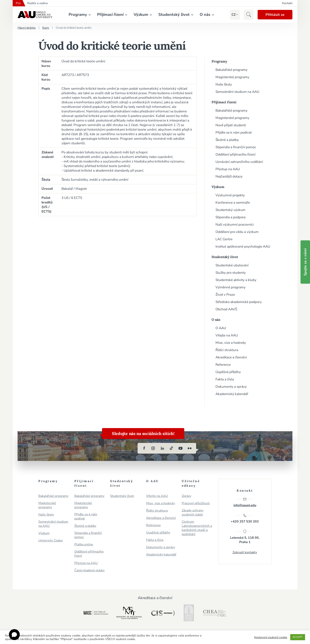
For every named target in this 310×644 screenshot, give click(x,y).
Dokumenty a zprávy (231, 387)
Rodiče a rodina (37, 3)
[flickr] (190, 448)
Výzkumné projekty (230, 195)
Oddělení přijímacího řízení (235, 154)
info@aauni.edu (245, 502)
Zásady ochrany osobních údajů (193, 513)
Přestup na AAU (228, 169)
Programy (78, 15)
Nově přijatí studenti (231, 125)
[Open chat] (14, 635)
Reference (223, 365)
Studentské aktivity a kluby (236, 280)
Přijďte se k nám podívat (234, 133)
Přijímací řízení (110, 15)
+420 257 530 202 (245, 519)
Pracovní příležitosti (196, 503)
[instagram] (153, 448)
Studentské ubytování (232, 265)
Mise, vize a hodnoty (231, 343)
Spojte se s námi (305, 262)
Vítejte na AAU (227, 335)
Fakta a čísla (225, 379)
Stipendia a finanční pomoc (236, 147)
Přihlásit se (275, 15)
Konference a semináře (233, 203)
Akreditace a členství (231, 357)
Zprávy (186, 496)
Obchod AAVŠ (226, 309)
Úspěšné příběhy (228, 372)
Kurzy (46, 28)
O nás (205, 15)
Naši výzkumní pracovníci (235, 225)
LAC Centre (224, 239)
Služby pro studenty (231, 273)
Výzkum (141, 15)
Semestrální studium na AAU (237, 92)
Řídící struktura (227, 350)
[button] (234, 15)
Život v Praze (225, 295)
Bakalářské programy (232, 70)
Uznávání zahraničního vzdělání (239, 162)
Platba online (84, 545)
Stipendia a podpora (231, 217)
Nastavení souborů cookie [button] (271, 637)
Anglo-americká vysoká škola (35, 15)
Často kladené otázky (89, 570)
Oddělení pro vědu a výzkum (237, 232)
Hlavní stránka (27, 28)
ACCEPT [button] (298, 637)
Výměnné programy (231, 287)
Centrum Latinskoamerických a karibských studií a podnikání (197, 528)
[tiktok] (171, 448)
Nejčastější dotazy (229, 176)
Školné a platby (227, 140)
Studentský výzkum (230, 210)
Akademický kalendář (232, 394)
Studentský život (174, 15)
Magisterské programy (232, 77)
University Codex (51, 541)
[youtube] (181, 448)
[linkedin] (162, 448)
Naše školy (224, 84)
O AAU (221, 328)
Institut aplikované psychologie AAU (243, 246)
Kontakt (287, 3)
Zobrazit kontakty (245, 552)
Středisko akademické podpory (239, 302)
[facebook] (144, 448)
